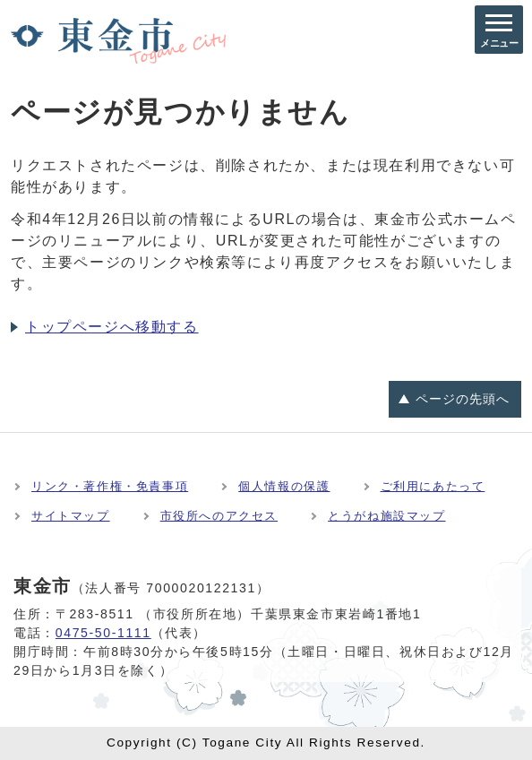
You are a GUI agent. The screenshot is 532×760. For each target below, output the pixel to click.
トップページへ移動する (112, 327)
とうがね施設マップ (386, 516)
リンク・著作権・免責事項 (110, 486)
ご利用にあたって (433, 486)
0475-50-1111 (103, 633)
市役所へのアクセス (219, 516)
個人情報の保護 (284, 486)
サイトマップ (71, 516)
